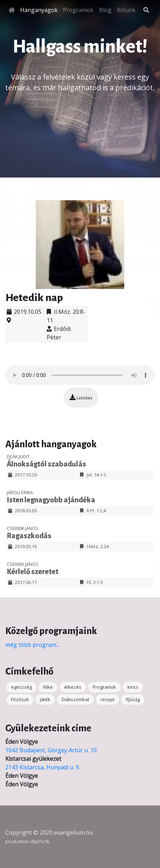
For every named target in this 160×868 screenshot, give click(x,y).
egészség (21, 687)
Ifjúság (133, 699)
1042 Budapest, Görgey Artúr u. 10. (52, 750)
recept (107, 699)
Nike (48, 687)
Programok (78, 10)
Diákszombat (75, 699)
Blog (105, 10)
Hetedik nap (34, 297)
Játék (45, 699)
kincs (133, 687)
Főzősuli (20, 699)
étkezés (73, 687)
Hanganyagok (39, 10)
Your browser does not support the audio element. (80, 375)
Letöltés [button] (81, 397)
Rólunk (126, 10)
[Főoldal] (12, 10)
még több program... (32, 645)
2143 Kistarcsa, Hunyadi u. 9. (43, 767)
